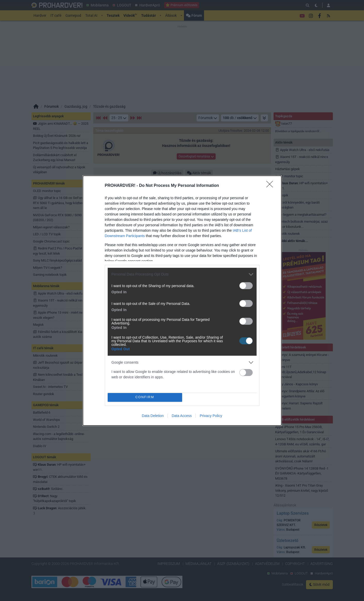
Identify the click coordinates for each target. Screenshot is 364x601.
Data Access (182, 416)
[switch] (246, 286)
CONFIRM (145, 397)
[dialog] (182, 301)
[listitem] (182, 274)
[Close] (271, 186)
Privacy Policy (211, 416)
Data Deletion (153, 416)
